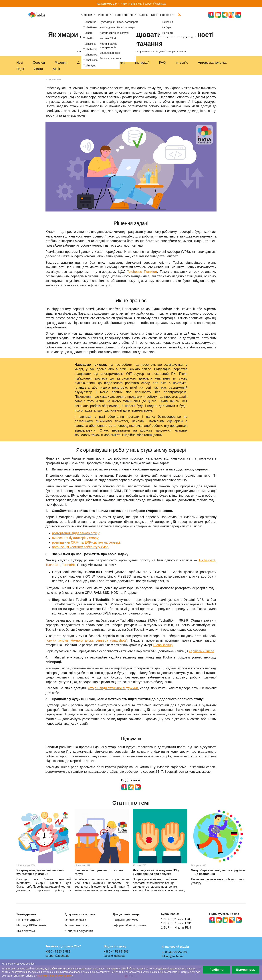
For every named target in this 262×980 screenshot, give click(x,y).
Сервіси (39, 63)
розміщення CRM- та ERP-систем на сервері (86, 542)
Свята (38, 69)
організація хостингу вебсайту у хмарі (81, 547)
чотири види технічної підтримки (113, 688)
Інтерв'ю (182, 63)
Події (20, 69)
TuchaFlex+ (207, 560)
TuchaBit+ (53, 565)
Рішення (61, 63)
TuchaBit (68, 565)
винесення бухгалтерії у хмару (75, 538)
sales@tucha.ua (114, 956)
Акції (56, 69)
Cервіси (87, 18)
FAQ (162, 63)
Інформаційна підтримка (129, 925)
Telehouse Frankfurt (142, 272)
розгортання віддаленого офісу (76, 533)
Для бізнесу (86, 63)
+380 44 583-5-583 (132, 4)
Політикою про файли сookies (55, 976)
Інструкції (142, 63)
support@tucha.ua (155, 4)
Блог (154, 18)
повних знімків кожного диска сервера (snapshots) (86, 640)
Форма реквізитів (76, 925)
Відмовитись (246, 970)
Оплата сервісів (75, 920)
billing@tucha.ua (173, 956)
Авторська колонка (212, 63)
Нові (20, 63)
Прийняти (217, 970)
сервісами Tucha (202, 651)
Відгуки (143, 18)
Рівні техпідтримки (29, 920)
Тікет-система (26, 931)
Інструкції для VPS (125, 920)
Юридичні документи (79, 931)
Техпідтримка (115, 63)
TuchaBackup (163, 645)
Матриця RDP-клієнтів (31, 925)
